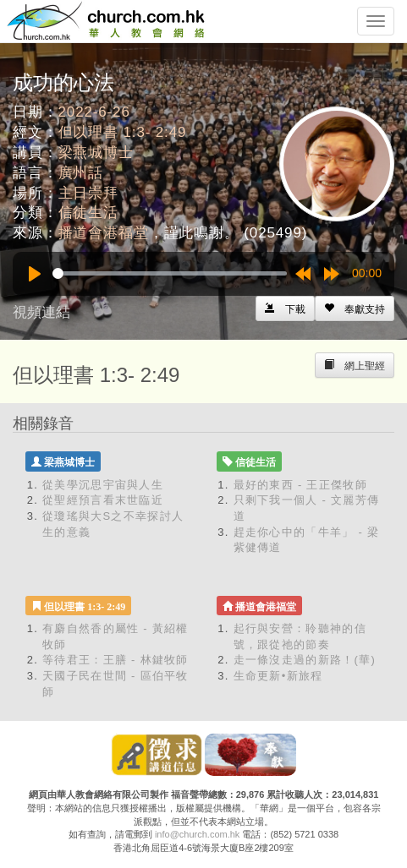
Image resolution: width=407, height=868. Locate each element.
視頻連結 (41, 312)
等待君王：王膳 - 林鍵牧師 (115, 660)
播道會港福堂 (104, 233)
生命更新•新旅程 (278, 676)
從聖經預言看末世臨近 (103, 500)
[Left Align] (355, 308)
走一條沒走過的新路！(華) (305, 660)
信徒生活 (88, 213)
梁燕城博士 (96, 153)
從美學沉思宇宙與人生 (103, 485)
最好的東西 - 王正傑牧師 (300, 485)
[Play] (35, 274)
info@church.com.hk (197, 834)
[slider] (170, 273)
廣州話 (81, 173)
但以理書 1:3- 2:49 (123, 132)
